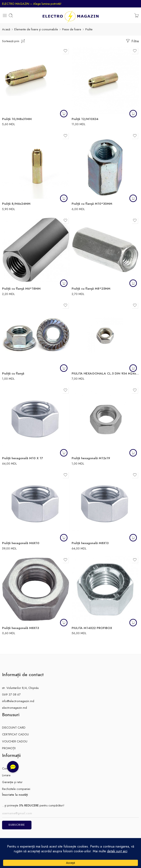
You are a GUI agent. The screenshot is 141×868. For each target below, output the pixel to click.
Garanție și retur (12, 782)
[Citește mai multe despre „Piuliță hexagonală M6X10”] (64, 538)
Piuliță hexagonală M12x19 (91, 458)
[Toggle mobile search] (11, 15)
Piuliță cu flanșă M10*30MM (92, 204)
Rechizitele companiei (16, 789)
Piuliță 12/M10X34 (85, 119)
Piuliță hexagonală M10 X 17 (22, 458)
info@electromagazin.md (18, 701)
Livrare (6, 775)
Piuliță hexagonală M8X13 (90, 543)
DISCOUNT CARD (14, 727)
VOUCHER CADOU (15, 741)
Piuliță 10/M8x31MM (17, 119)
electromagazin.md (14, 708)
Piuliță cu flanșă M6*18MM (21, 289)
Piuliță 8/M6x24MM (16, 204)
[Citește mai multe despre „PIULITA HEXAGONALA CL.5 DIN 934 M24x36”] (133, 368)
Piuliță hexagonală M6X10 (21, 543)
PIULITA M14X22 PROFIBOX (92, 628)
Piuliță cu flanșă (13, 373)
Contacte (8, 768)
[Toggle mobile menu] (5, 15)
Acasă (6, 29)
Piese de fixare (72, 29)
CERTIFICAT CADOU (15, 734)
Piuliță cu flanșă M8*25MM (91, 289)
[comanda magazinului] (14, 41)
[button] (64, 114)
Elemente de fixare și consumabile (36, 29)
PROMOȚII (9, 748)
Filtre (132, 41)
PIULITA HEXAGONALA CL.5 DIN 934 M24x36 (105, 373)
